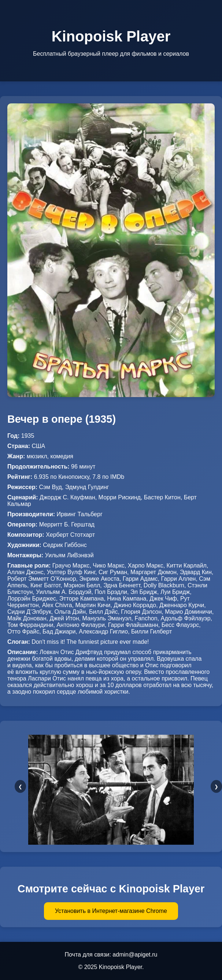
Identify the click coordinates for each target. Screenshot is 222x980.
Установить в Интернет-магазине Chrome (111, 911)
